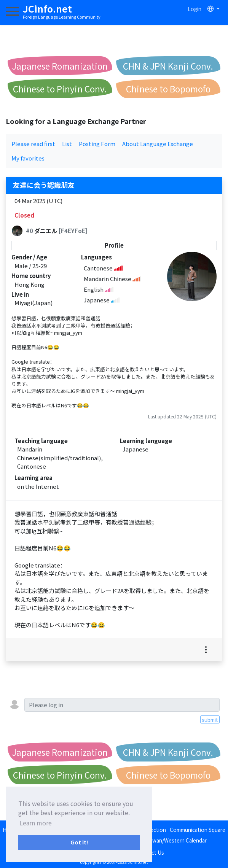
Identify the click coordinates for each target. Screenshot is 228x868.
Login (195, 9)
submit (210, 720)
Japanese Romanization (60, 66)
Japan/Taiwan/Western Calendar (168, 840)
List (67, 144)
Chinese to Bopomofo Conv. (168, 90)
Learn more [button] (36, 823)
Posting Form (97, 144)
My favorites (28, 158)
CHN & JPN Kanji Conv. (168, 66)
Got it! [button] (79, 842)
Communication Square (198, 830)
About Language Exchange (158, 144)
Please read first (33, 144)
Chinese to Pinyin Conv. (60, 89)
